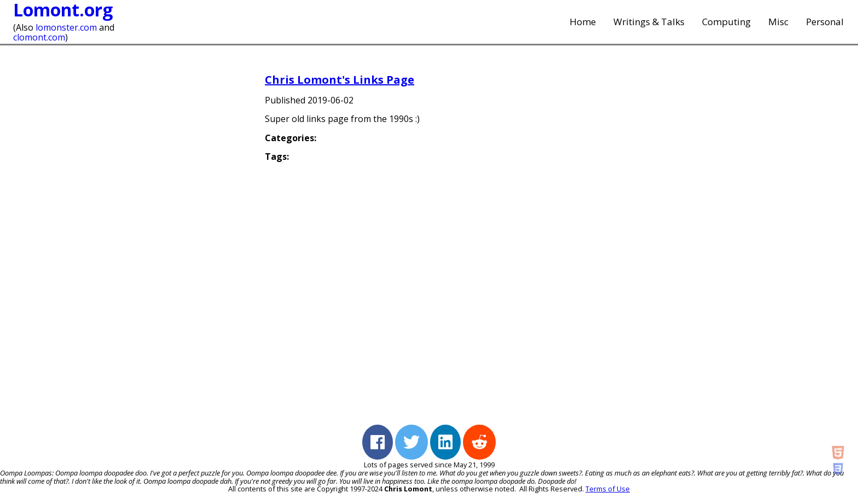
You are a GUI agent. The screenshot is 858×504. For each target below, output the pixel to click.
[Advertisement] (727, 235)
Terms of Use (608, 489)
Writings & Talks (649, 22)
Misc (778, 22)
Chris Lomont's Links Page (340, 80)
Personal (825, 22)
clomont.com (39, 37)
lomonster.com (66, 27)
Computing (726, 22)
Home (583, 22)
